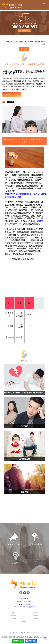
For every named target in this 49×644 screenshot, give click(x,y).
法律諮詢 (25, 426)
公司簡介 (36, 613)
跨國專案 (25, 492)
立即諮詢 (11, 95)
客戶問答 (14, 619)
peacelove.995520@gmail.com (27, 607)
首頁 (14, 613)
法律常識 (36, 619)
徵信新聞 (36, 616)
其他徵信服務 (25, 459)
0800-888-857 (28, 601)
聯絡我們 (25, 621)
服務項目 (24, 49)
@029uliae (27, 604)
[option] (25, 120)
